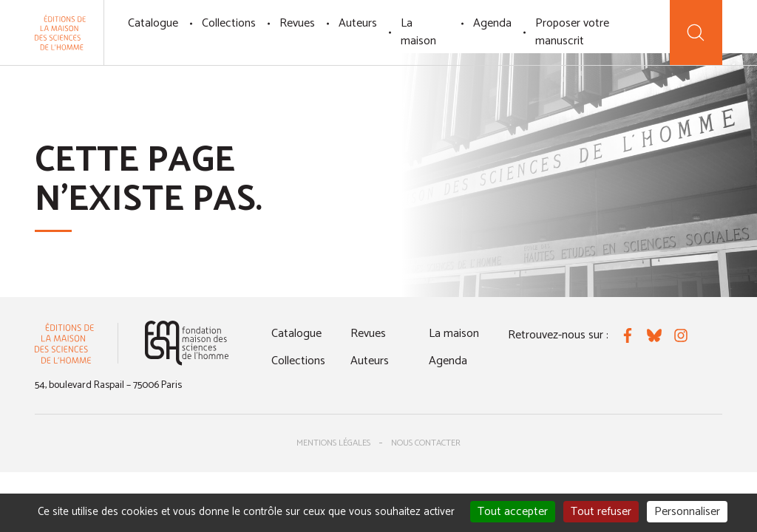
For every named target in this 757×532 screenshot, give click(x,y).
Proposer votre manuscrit (572, 32)
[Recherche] (696, 33)
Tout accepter (513, 512)
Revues (297, 23)
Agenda (492, 23)
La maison (418, 32)
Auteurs (358, 23)
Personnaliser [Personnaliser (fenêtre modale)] (687, 512)
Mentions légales (333, 443)
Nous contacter (426, 443)
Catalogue (153, 23)
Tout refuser (601, 512)
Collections (229, 23)
